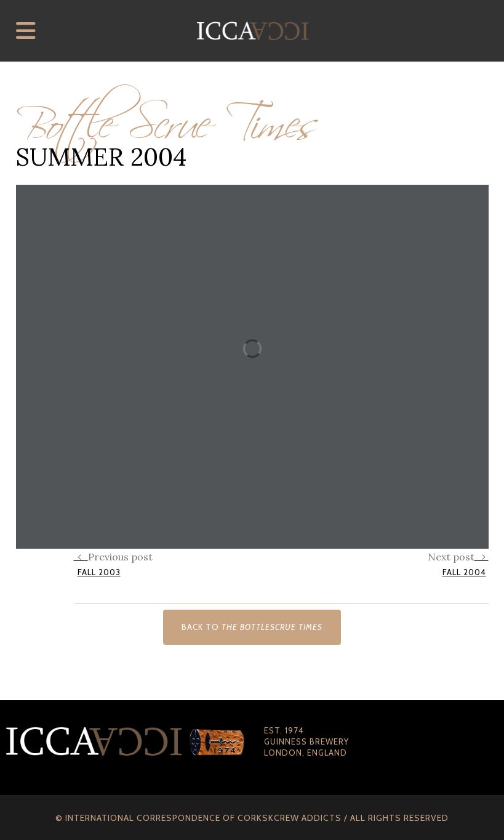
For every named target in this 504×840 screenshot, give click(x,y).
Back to (252, 627)
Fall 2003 (99, 572)
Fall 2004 (464, 572)
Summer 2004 (101, 157)
